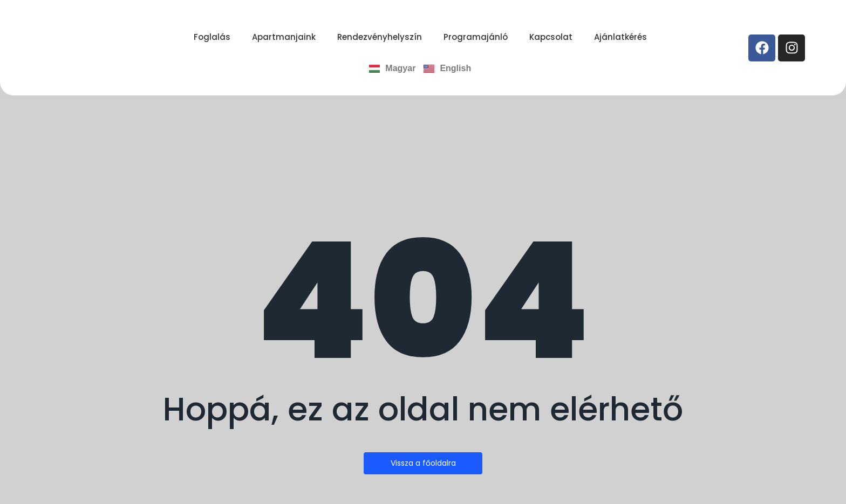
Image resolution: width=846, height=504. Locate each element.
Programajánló (476, 37)
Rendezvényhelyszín (380, 37)
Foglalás (212, 37)
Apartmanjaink (284, 37)
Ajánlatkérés (620, 37)
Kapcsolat (551, 37)
